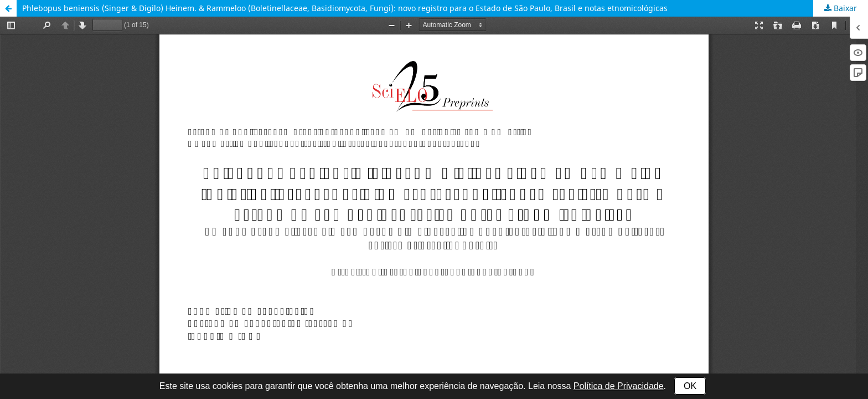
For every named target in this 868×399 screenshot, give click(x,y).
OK (690, 386)
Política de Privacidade (619, 386)
